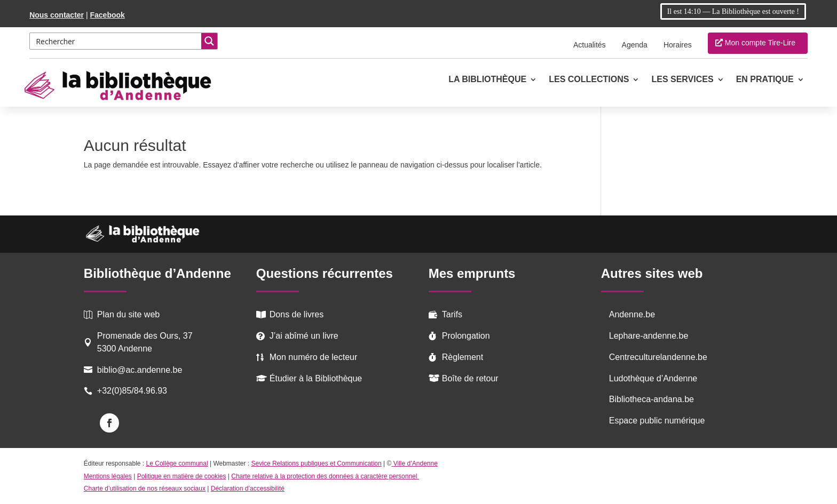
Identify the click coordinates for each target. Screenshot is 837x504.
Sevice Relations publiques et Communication (317, 463)
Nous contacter (57, 15)
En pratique (765, 80)
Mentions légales (108, 476)
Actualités (590, 45)
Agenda (635, 45)
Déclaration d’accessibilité (248, 489)
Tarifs (452, 314)
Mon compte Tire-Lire (760, 43)
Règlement (463, 357)
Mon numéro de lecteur (314, 357)
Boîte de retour (470, 378)
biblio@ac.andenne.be (140, 370)
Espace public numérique (657, 421)
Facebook (107, 15)
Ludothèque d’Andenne (653, 378)
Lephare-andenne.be (649, 336)
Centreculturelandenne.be (658, 357)
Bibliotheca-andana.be (652, 399)
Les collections (589, 80)
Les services (682, 80)
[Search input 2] (116, 41)
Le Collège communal (177, 463)
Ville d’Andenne (414, 463)
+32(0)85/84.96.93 (132, 391)
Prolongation (466, 336)
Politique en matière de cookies (182, 476)
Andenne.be (632, 314)
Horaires (678, 45)
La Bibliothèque (487, 80)
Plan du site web (128, 314)
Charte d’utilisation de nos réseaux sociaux (145, 489)
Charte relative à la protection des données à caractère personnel (325, 476)
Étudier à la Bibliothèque (316, 378)
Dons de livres (297, 314)
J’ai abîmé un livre (304, 336)
